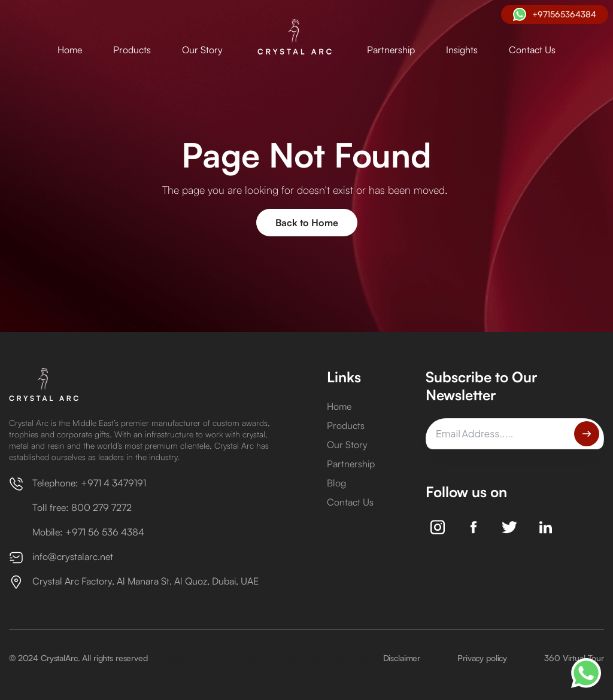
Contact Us (532, 50)
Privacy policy (482, 658)
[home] (295, 38)
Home (70, 50)
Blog (336, 483)
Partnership (391, 50)
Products (132, 50)
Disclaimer (402, 658)
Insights (462, 50)
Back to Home (307, 223)
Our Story (202, 50)
